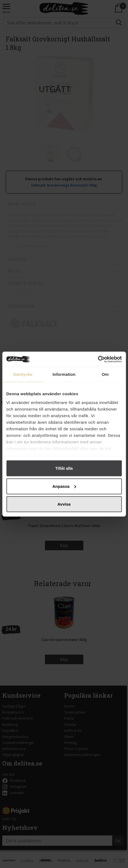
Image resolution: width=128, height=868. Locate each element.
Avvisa (64, 504)
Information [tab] (64, 374)
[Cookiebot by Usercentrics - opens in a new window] (98, 359)
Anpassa (64, 486)
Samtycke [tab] (23, 374)
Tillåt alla (64, 468)
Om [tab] (105, 374)
